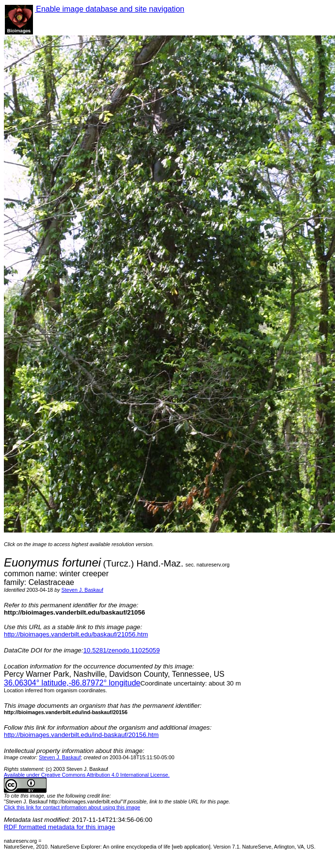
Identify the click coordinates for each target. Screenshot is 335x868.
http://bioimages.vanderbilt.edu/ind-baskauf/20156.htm (81, 735)
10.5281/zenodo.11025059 (122, 650)
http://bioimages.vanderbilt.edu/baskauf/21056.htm (76, 634)
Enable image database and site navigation (110, 9)
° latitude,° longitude (72, 683)
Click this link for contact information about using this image (72, 807)
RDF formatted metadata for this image (59, 827)
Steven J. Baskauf (82, 590)
